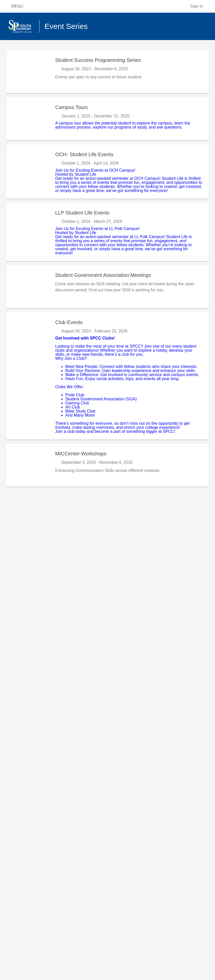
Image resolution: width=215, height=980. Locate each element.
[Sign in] (200, 6)
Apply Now (34, 53)
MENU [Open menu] (14, 7)
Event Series (62, 53)
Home (11, 53)
